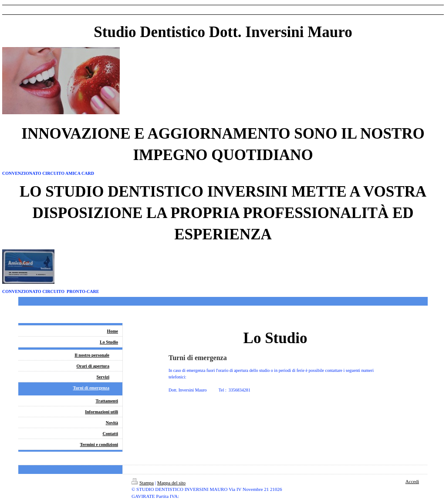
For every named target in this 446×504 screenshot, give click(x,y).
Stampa (143, 483)
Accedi (412, 481)
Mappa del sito (171, 483)
